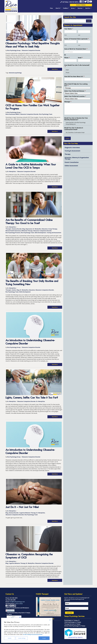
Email (80, 58)
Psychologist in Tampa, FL (72, 618)
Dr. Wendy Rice (12, 172)
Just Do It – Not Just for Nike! (22, 507)
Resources (80, 8)
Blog (24, 229)
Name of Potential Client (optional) (77, 39)
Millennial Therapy (27, 231)
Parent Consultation (72, 162)
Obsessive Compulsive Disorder (31, 50)
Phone (67, 58)
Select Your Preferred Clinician (75, 91)
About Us (58, 8)
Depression (29, 229)
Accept (44, 638)
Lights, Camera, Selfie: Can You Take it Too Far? (32, 398)
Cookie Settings (22, 638)
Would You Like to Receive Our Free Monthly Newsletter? (76, 119)
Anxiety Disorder (17, 229)
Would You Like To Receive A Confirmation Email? (74, 129)
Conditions (65, 8)
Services (73, 8)
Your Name (69, 29)
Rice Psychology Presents (13, 233)
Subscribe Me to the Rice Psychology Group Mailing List (76, 123)
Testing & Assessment (72, 151)
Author (14, 290)
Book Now (88, 8)
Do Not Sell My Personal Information (33, 634)
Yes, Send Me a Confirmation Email (75, 133)
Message (68, 102)
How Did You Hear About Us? (74, 76)
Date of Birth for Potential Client (76, 49)
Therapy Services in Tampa (72, 621)
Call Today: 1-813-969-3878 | (70, 2)
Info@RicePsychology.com (17, 599)
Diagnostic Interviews (72, 147)
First (66, 35)
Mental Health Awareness (13, 231)
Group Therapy (53, 229)
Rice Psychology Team (46, 114)
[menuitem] (51, 8)
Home (51, 8)
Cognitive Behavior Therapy (27, 513)
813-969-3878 (14, 595)
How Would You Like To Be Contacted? (77, 66)
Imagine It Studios (86, 643)
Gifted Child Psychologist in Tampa (75, 623)
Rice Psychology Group (14, 50)
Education (45, 229)
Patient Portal (81, 5)
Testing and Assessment (54, 233)
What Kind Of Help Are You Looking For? (76, 85)
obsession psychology (15, 73)
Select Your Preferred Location (75, 96)
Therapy (67, 154)
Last (79, 35)
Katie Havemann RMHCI (13, 114)
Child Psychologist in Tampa (73, 619)
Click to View (19, 601)
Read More (55, 69)
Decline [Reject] (10, 638)
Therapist (8, 229)
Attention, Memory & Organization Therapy (77, 158)
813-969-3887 (12, 597)
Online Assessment (71, 166)
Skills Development (40, 233)
